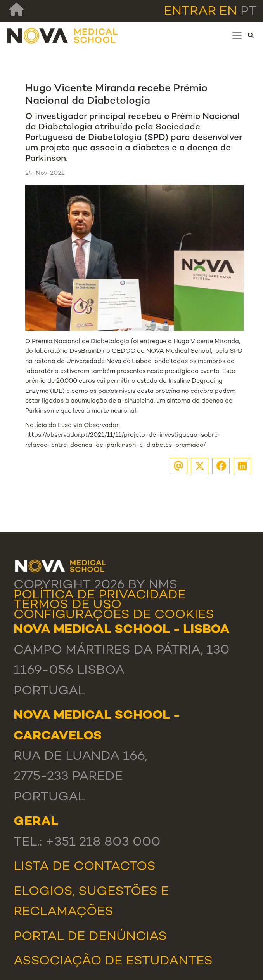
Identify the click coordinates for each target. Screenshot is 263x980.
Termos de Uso (67, 605)
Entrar (190, 12)
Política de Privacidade (100, 595)
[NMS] (63, 36)
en (228, 12)
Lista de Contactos (85, 867)
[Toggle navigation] (237, 35)
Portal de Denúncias (90, 937)
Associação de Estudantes (113, 962)
